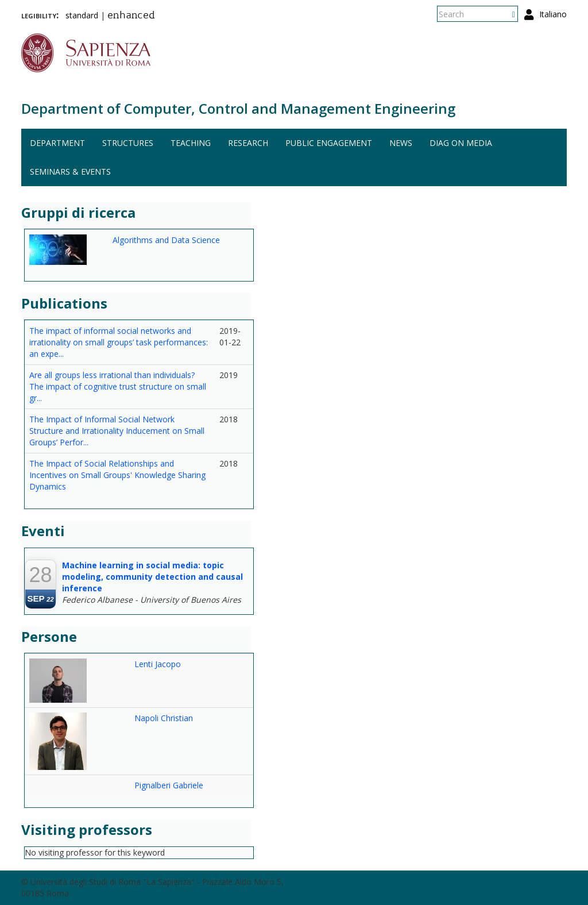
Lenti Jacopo (158, 664)
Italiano (553, 14)
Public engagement (329, 143)
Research (248, 143)
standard (82, 15)
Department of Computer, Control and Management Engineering (238, 108)
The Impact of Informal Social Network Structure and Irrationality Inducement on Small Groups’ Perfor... (117, 431)
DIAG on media (461, 143)
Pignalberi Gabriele (169, 785)
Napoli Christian (164, 718)
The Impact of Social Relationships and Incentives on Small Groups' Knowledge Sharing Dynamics (117, 475)
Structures (128, 143)
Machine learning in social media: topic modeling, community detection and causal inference (152, 577)
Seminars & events (70, 172)
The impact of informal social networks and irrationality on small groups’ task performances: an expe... (119, 342)
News (401, 143)
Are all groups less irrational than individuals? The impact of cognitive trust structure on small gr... (118, 386)
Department (57, 143)
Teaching (191, 143)
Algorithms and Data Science (166, 240)
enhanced (131, 16)
